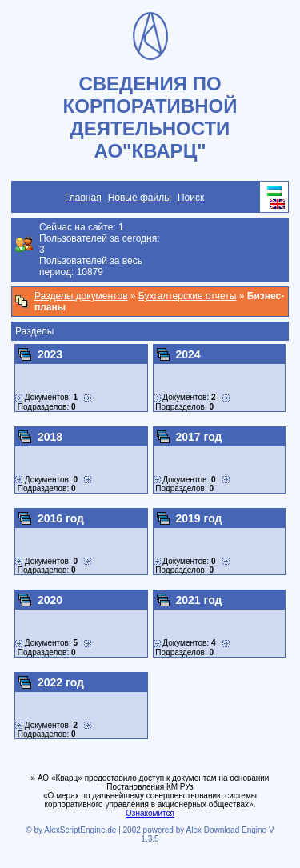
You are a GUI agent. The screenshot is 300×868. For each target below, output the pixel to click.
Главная (83, 198)
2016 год (61, 518)
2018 (50, 437)
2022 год (61, 682)
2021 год (199, 600)
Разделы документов (81, 296)
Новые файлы (140, 198)
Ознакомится (150, 813)
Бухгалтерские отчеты (188, 296)
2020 (50, 600)
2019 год (199, 518)
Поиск (191, 198)
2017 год (199, 437)
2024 (188, 354)
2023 (50, 354)
